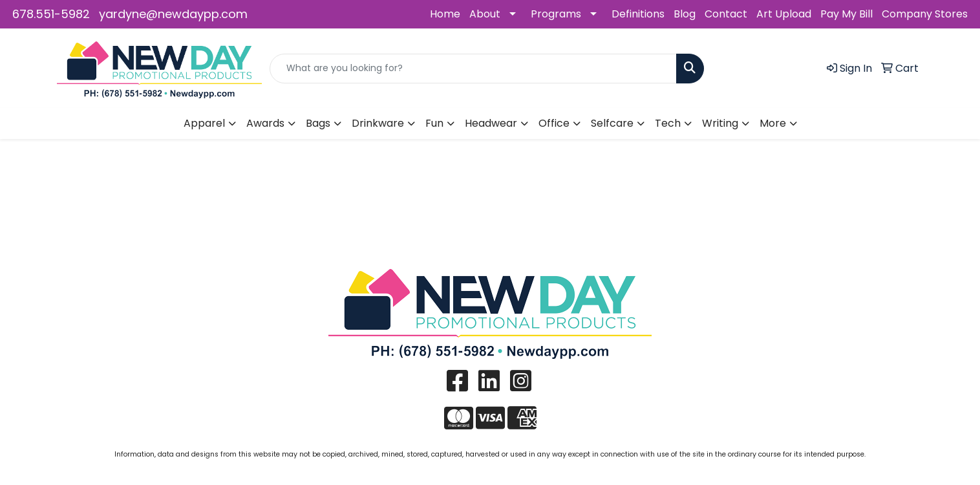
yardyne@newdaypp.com (173, 14)
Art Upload (784, 14)
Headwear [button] (491, 123)
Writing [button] (720, 123)
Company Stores (925, 14)
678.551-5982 (51, 14)
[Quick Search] (473, 69)
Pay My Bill (847, 14)
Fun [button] (434, 123)
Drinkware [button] (378, 123)
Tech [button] (668, 123)
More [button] (773, 123)
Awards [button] (265, 123)
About (485, 14)
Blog (685, 14)
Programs (556, 14)
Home (445, 14)
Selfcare (612, 123)
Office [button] (554, 123)
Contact (726, 14)
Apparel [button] (204, 123)
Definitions (638, 14)
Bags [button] (318, 123)
